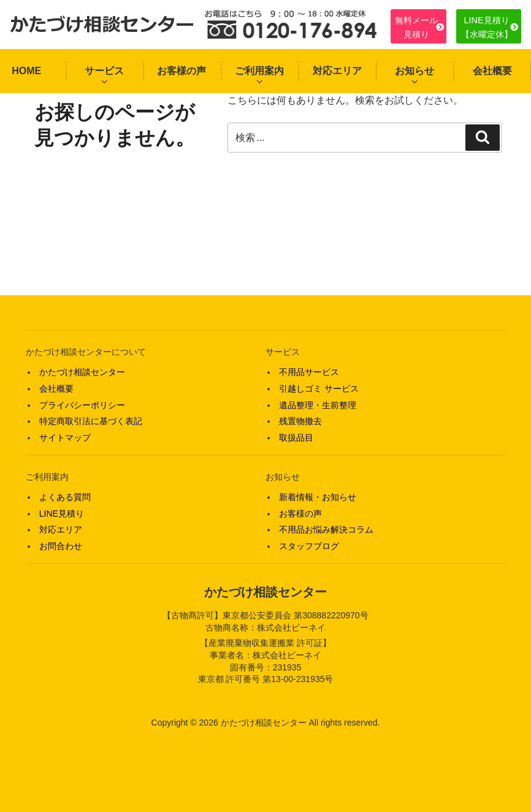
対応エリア (337, 71)
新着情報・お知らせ (318, 497)
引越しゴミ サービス (319, 389)
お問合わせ (61, 546)
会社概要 (492, 71)
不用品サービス (309, 372)
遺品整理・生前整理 (318, 405)
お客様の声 (181, 71)
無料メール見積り (416, 27)
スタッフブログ (309, 546)
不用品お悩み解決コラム (326, 529)
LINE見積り (62, 514)
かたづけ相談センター (82, 372)
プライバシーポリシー (82, 405)
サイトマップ (65, 438)
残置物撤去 (300, 421)
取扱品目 (296, 438)
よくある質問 (65, 497)
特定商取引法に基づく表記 (91, 421)
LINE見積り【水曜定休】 (487, 27)
